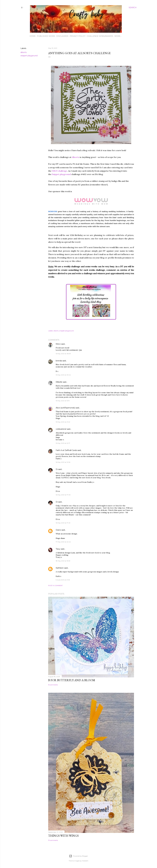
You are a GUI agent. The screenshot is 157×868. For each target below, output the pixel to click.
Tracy (58, 549)
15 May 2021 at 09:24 (63, 375)
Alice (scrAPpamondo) (65, 408)
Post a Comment (55, 585)
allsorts (24, 52)
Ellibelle (59, 382)
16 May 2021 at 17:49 (63, 523)
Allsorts (75, 157)
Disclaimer (62, 36)
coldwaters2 (61, 429)
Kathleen (60, 568)
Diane (58, 530)
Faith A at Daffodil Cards (66, 450)
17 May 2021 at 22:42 (63, 542)
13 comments (53, 840)
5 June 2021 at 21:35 (63, 580)
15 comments (53, 685)
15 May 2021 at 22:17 (63, 443)
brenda (59, 361)
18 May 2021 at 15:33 (63, 561)
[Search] (133, 8)
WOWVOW (53, 211)
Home (33, 36)
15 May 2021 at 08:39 (63, 354)
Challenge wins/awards (100, 36)
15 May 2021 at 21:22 (63, 422)
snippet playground (29, 56)
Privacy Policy (78, 36)
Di (57, 469)
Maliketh (85, 861)
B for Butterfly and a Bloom (72, 680)
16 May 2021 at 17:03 (63, 495)
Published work (46, 36)
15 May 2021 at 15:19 (63, 401)
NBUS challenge (60, 171)
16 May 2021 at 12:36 (63, 462)
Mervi (58, 344)
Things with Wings (63, 836)
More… (118, 36)
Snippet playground (61, 174)
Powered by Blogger (78, 856)
